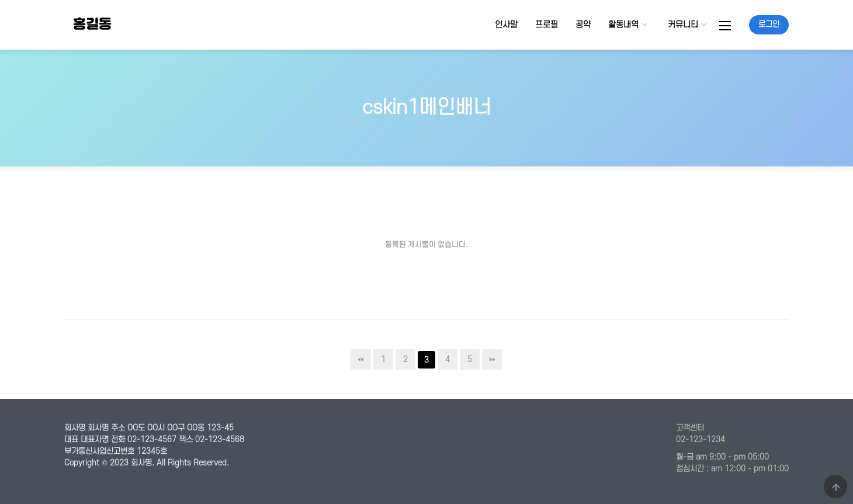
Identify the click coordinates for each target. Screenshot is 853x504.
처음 (361, 359)
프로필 (547, 25)
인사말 (506, 25)
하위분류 (644, 25)
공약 (583, 25)
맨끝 (492, 359)
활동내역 (623, 25)
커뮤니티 (683, 25)
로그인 (769, 24)
